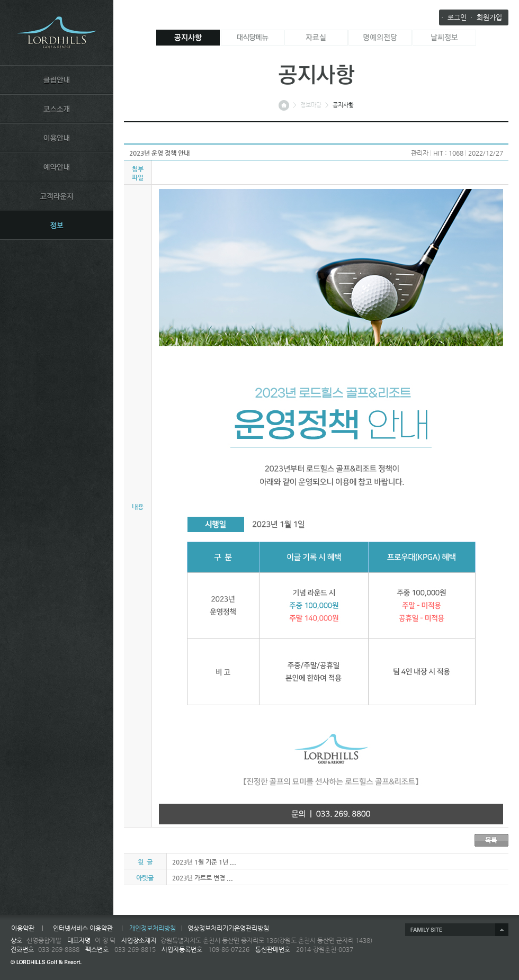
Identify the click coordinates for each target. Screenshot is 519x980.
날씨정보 (444, 38)
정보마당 (311, 105)
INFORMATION (57, 225)
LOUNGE (57, 196)
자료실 (316, 38)
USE (57, 138)
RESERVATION (57, 167)
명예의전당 (380, 38)
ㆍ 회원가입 (485, 17)
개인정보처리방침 (153, 928)
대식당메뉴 (252, 38)
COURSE (57, 109)
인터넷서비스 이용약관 (83, 928)
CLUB (57, 79)
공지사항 (188, 38)
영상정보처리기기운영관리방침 (228, 928)
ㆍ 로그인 (453, 17)
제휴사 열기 (457, 930)
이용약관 (23, 928)
